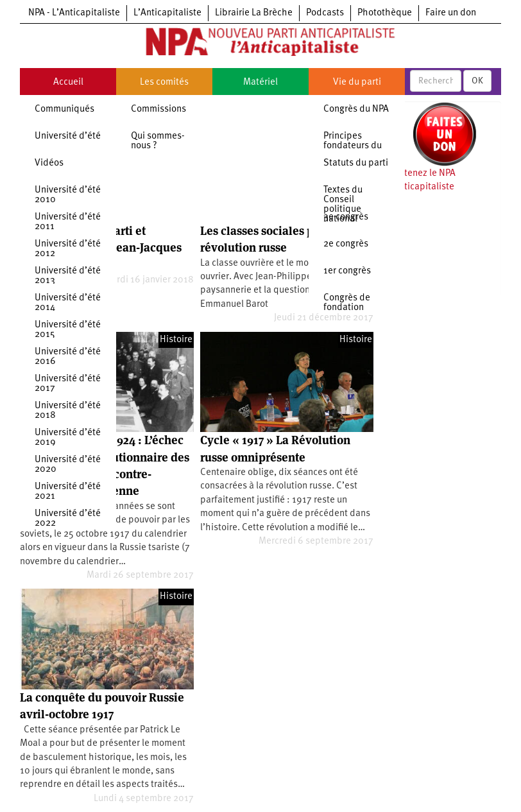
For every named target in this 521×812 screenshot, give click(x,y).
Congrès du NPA (356, 109)
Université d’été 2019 (68, 438)
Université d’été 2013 (68, 276)
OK (477, 81)
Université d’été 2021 (68, 492)
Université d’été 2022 (68, 519)
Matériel (260, 82)
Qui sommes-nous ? (158, 141)
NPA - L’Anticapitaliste (74, 13)
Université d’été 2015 (68, 330)
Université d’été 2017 (68, 384)
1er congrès (347, 271)
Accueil (68, 82)
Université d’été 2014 (68, 303)
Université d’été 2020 (68, 465)
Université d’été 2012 (68, 249)
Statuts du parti (356, 163)
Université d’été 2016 (68, 357)
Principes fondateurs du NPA (353, 146)
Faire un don (451, 13)
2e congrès (346, 244)
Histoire (176, 340)
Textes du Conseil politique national (343, 205)
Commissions (158, 109)
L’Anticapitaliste (167, 13)
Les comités (164, 82)
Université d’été (68, 136)
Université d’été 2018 (68, 411)
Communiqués (64, 109)
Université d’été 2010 (68, 195)
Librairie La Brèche (254, 13)
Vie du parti (357, 82)
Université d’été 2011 (68, 222)
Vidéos (49, 163)
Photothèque (385, 13)
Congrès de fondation (347, 303)
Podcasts (325, 13)
